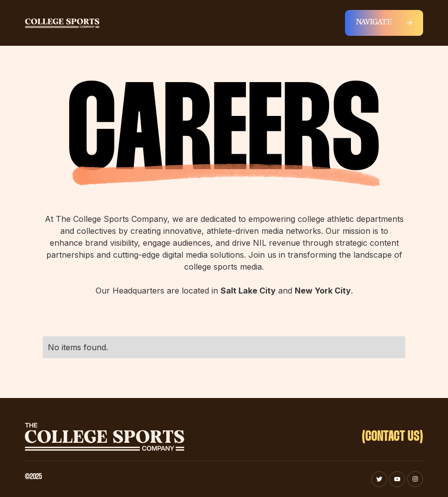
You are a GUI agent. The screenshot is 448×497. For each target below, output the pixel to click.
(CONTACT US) (392, 437)
